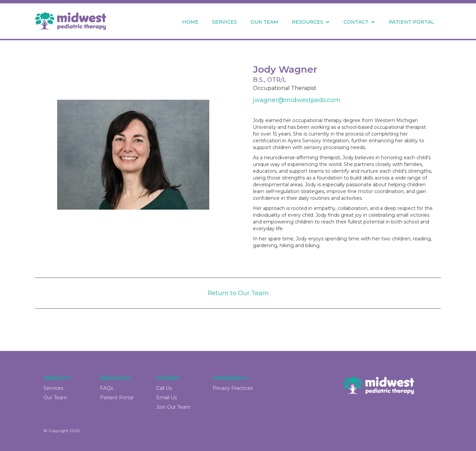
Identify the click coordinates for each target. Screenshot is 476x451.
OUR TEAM (264, 22)
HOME (190, 22)
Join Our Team (173, 407)
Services (53, 388)
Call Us (164, 388)
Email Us (166, 398)
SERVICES (224, 22)
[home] (71, 21)
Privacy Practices (233, 388)
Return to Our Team (238, 293)
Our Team (55, 398)
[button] (311, 22)
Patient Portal (117, 398)
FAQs (106, 388)
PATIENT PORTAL (411, 22)
